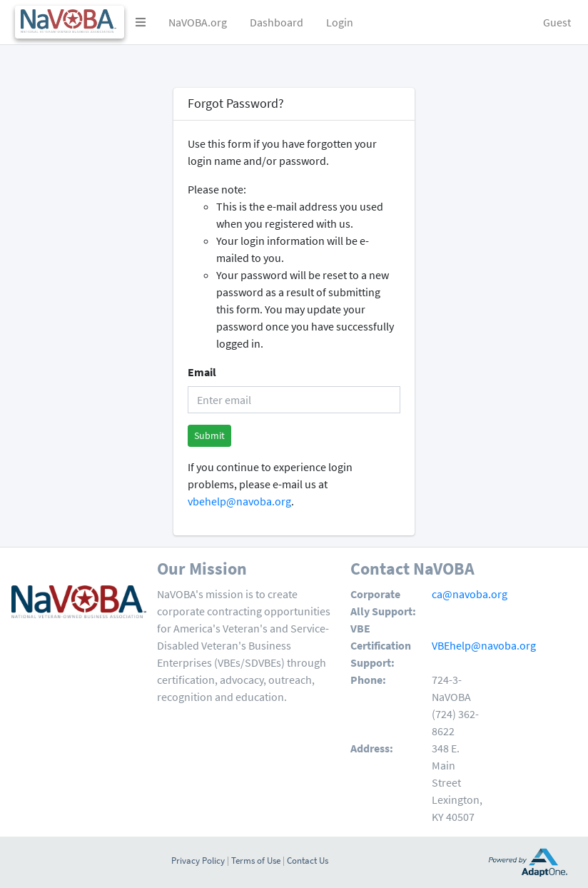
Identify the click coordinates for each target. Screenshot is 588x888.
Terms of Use (256, 860)
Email (202, 372)
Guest (557, 22)
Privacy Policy (198, 860)
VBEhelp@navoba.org (484, 645)
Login (340, 22)
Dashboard (277, 22)
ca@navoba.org (470, 594)
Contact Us (308, 860)
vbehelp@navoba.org (239, 501)
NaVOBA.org (198, 22)
